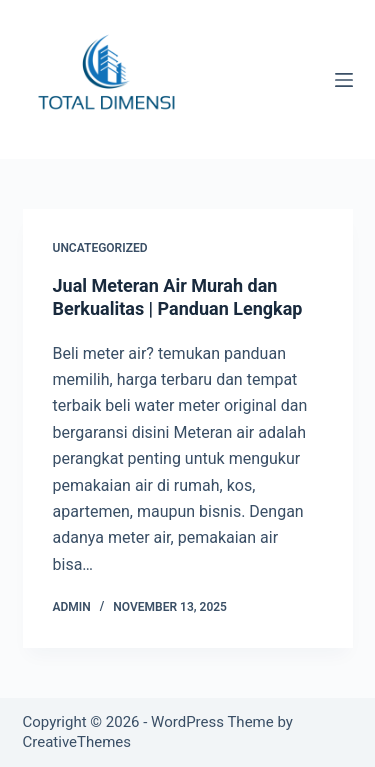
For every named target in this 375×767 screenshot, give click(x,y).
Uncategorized (100, 248)
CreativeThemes (77, 742)
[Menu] (344, 80)
